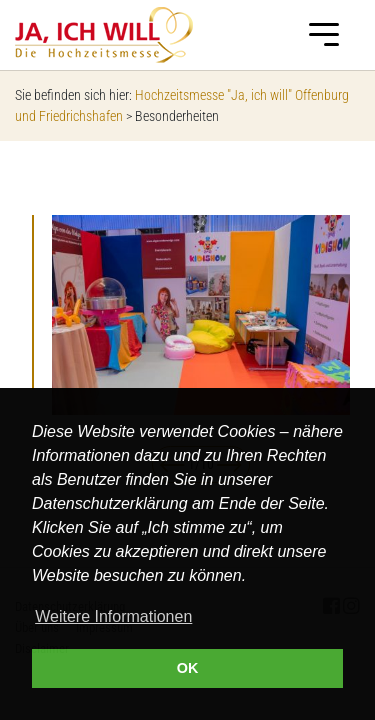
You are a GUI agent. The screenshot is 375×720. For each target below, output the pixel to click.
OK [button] (188, 668)
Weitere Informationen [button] (113, 616)
